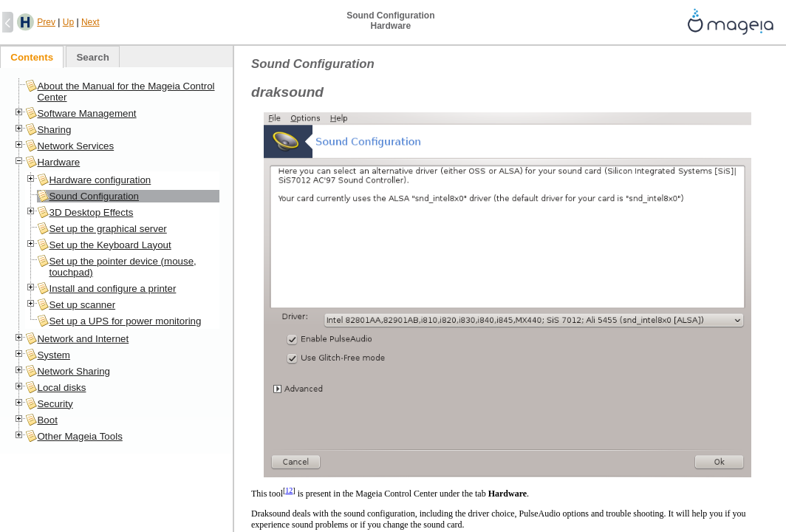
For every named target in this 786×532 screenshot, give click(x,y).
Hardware (58, 162)
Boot (47, 420)
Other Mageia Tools (79, 436)
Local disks (61, 388)
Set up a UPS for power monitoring (125, 321)
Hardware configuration (100, 180)
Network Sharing (74, 371)
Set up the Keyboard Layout (110, 245)
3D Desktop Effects (91, 212)
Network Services (75, 146)
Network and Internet (83, 339)
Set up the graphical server (107, 229)
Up (68, 22)
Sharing (54, 130)
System (53, 355)
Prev (46, 22)
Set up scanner (82, 305)
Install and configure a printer (112, 289)
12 (289, 490)
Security (55, 404)
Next (90, 22)
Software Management (86, 113)
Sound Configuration (94, 196)
